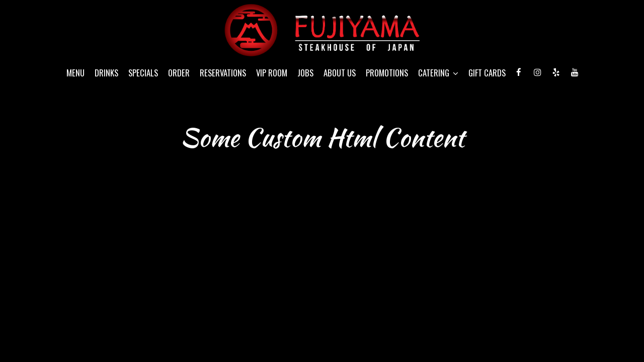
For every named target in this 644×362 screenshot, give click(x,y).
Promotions (387, 73)
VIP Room (272, 73)
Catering (438, 73)
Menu (75, 73)
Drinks (106, 73)
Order (179, 73)
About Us (340, 73)
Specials (143, 73)
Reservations (223, 73)
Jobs (305, 73)
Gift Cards (487, 73)
